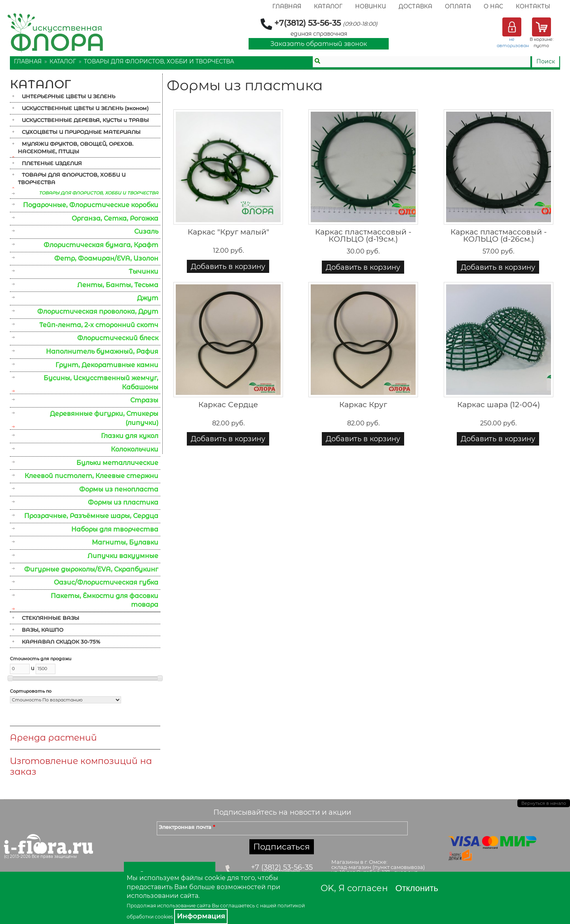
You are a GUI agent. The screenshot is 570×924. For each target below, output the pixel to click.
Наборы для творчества (115, 529)
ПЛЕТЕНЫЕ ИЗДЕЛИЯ (52, 163)
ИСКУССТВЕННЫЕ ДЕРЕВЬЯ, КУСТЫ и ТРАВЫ (85, 120)
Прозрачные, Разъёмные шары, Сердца (91, 516)
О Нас (493, 6)
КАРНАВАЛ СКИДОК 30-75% (61, 642)
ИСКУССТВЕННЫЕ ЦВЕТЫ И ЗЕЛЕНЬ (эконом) (85, 108)
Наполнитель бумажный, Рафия (102, 352)
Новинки (370, 6)
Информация (201, 916)
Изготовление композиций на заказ (81, 766)
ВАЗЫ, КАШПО (43, 630)
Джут (148, 298)
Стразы (144, 400)
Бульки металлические (117, 463)
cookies (164, 917)
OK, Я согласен (354, 888)
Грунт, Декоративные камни (107, 365)
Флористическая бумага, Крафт (101, 245)
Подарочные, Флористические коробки (91, 205)
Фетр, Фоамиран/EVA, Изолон (106, 258)
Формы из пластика (123, 502)
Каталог (328, 6)
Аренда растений (53, 738)
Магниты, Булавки (125, 542)
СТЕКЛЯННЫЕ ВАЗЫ (50, 618)
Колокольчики (135, 449)
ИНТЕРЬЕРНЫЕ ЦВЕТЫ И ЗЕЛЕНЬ (68, 96)
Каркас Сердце (228, 405)
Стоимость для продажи (41, 659)
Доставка (415, 6)
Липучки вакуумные (123, 556)
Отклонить (417, 888)
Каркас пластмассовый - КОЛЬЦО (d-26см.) (499, 236)
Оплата (458, 6)
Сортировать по (31, 691)
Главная (287, 6)
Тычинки (143, 271)
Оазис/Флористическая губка (106, 582)
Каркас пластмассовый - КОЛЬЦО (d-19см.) (363, 236)
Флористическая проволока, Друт (98, 311)
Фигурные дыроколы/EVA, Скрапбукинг (91, 569)
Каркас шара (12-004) (499, 405)
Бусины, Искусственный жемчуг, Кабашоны (101, 383)
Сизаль (146, 231)
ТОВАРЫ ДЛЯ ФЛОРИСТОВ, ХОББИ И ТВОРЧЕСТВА (159, 61)
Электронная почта (187, 827)
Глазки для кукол (130, 436)
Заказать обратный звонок (319, 44)
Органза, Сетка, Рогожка (115, 218)
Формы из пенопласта (119, 489)
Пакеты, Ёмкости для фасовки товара (104, 600)
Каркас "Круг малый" (228, 232)
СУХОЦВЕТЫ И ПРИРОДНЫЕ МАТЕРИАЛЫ (81, 132)
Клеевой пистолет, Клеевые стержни (91, 476)
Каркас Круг (363, 405)
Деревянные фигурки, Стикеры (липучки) (104, 418)
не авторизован (513, 42)
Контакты (533, 6)
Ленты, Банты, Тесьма (118, 285)
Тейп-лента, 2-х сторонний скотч (99, 325)
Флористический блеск (118, 338)
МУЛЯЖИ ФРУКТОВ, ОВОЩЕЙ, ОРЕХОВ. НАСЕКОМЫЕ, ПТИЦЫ (76, 148)
